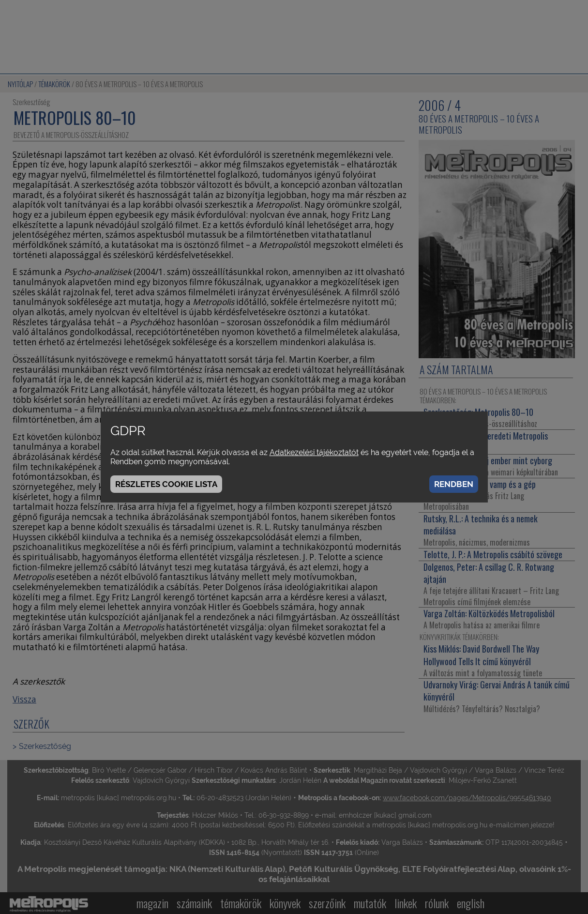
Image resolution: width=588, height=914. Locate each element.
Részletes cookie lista (166, 484)
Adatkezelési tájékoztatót (314, 452)
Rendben (454, 484)
